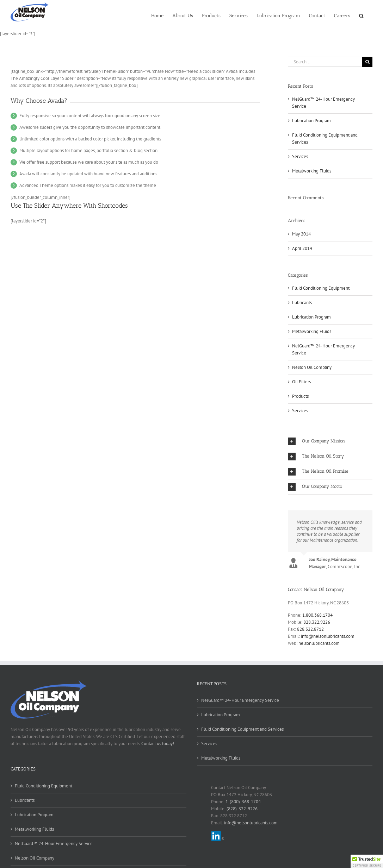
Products (300, 396)
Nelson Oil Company (312, 367)
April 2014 (302, 248)
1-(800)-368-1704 (243, 802)
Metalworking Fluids (312, 171)
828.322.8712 (310, 629)
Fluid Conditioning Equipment (321, 288)
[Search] (367, 62)
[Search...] (325, 62)
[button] (361, 15)
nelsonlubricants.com (319, 643)
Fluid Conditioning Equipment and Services (242, 729)
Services (300, 156)
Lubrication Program (311, 121)
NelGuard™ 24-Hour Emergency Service (323, 349)
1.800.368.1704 (317, 615)
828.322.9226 (317, 622)
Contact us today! (158, 744)
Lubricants (302, 303)
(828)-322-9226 (242, 809)
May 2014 (301, 234)
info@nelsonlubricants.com (328, 636)
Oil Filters (301, 382)
